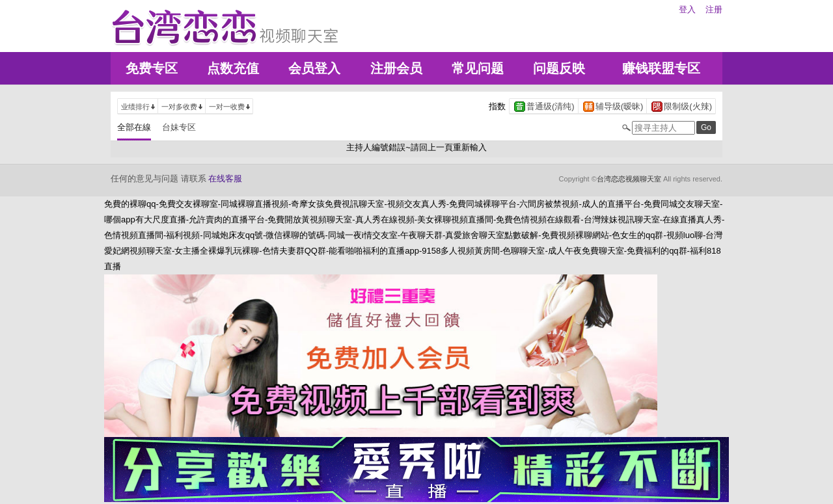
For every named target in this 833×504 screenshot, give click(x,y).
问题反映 (559, 68)
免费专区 (152, 68)
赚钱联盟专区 (661, 68)
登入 (687, 9)
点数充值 (233, 68)
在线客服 (225, 179)
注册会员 (396, 68)
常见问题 (478, 68)
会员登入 (314, 68)
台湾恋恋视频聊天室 (629, 179)
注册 (714, 9)
